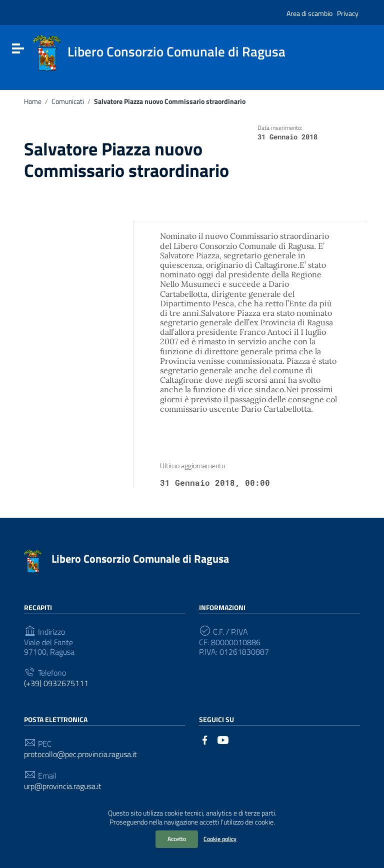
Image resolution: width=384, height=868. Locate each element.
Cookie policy (220, 839)
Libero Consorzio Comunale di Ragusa (140, 559)
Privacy (348, 13)
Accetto (177, 839)
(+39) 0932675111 (56, 683)
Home (33, 101)
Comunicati (68, 101)
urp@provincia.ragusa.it (63, 786)
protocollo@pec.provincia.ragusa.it (80, 754)
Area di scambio (309, 13)
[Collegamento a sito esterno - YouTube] (223, 739)
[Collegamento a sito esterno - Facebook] (205, 739)
